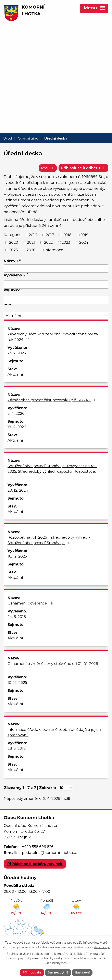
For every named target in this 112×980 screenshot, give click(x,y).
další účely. (102, 947)
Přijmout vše (32, 972)
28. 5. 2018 (17, 749)
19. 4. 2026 (17, 427)
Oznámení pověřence (31, 603)
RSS (48, 168)
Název (11, 261)
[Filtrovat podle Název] (56, 268)
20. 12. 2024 (18, 490)
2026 (31, 250)
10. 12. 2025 (17, 683)
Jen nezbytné (58, 972)
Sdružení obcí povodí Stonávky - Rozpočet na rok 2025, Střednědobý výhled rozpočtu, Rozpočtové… (52, 471)
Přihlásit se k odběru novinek (35, 864)
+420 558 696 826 (38, 847)
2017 (50, 235)
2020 (14, 242)
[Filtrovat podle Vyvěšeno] (56, 285)
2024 (84, 242)
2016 (33, 235)
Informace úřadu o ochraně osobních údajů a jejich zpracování (54, 732)
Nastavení (82, 972)
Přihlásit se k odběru (84, 168)
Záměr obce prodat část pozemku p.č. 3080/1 (52, 400)
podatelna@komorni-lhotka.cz (50, 853)
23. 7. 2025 (17, 353)
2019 (84, 235)
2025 (13, 250)
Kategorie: (13, 235)
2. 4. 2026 (16, 414)
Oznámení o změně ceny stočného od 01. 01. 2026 (53, 666)
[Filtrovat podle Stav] (56, 316)
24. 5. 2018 (17, 617)
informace (54, 250)
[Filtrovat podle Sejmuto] (56, 300)
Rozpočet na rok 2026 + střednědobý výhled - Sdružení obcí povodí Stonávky (49, 540)
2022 (48, 242)
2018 (67, 235)
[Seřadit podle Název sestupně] (20, 261)
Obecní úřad (28, 138)
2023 (66, 242)
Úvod (8, 138)
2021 (31, 242)
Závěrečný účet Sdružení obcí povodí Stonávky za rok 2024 (53, 337)
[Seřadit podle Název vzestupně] (20, 259)
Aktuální (15, 374)
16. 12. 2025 (17, 556)
